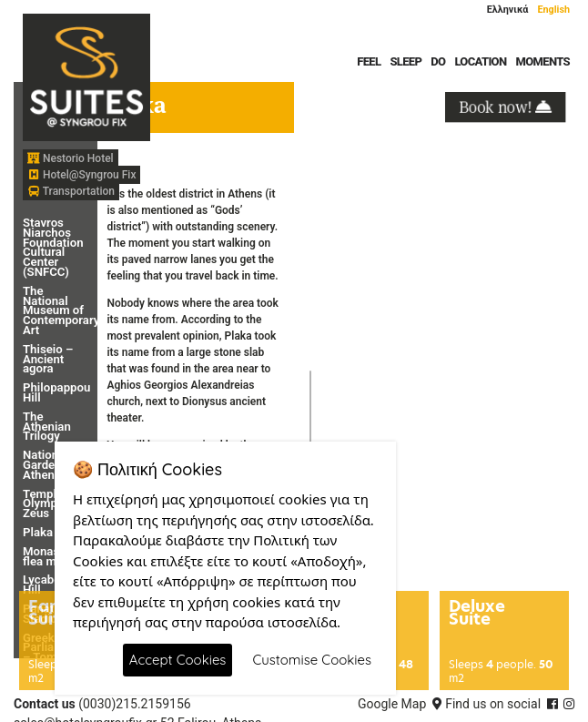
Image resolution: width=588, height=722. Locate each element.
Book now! (506, 106)
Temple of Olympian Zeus (50, 504)
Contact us (45, 704)
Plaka (38, 532)
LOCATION (480, 61)
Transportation (71, 191)
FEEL (369, 61)
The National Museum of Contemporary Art (61, 310)
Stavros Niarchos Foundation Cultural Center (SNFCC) (53, 247)
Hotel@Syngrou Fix (81, 175)
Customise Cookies (312, 660)
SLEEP (406, 61)
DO (438, 61)
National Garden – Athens (47, 465)
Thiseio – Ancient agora (48, 359)
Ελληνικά (508, 10)
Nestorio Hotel (71, 158)
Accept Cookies (178, 660)
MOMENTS (542, 61)
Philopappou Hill (56, 392)
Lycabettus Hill (52, 585)
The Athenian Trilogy (47, 427)
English (553, 10)
